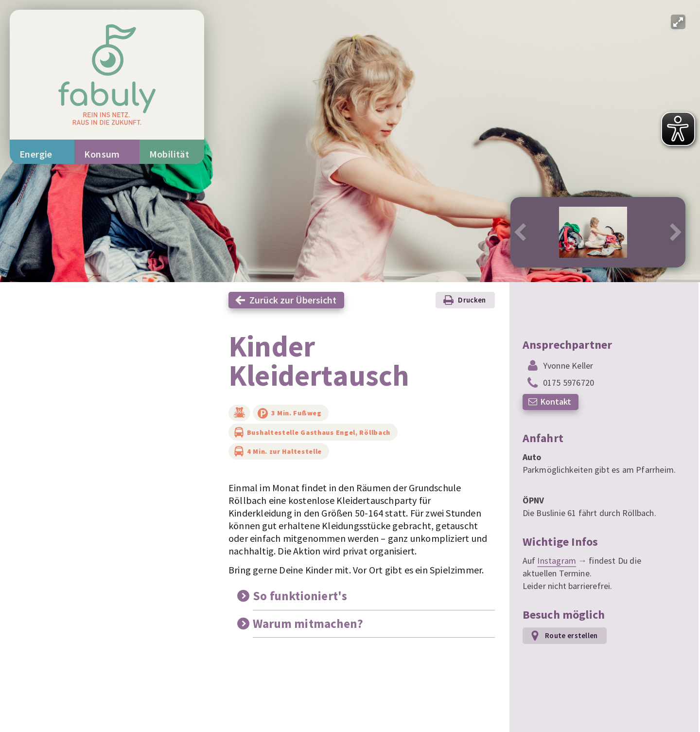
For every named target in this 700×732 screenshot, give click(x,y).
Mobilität (169, 154)
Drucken (472, 300)
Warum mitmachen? (308, 624)
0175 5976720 (569, 383)
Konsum (102, 154)
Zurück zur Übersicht (293, 300)
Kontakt (556, 402)
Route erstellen (571, 635)
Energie (36, 154)
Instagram (557, 561)
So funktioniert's (300, 596)
